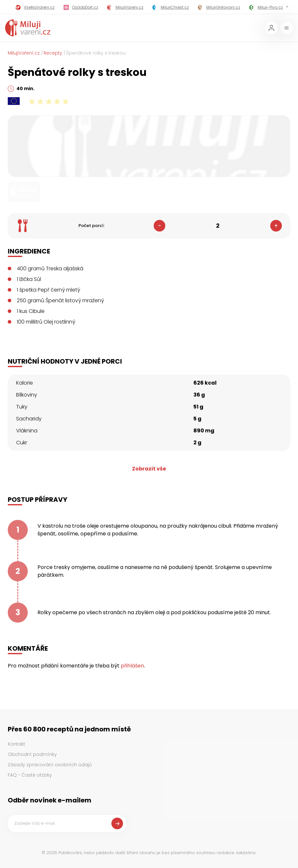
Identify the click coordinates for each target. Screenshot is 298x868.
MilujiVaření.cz (24, 53)
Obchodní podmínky (32, 754)
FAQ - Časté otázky (30, 775)
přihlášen (132, 666)
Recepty (53, 53)
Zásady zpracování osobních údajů (50, 765)
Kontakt (16, 744)
